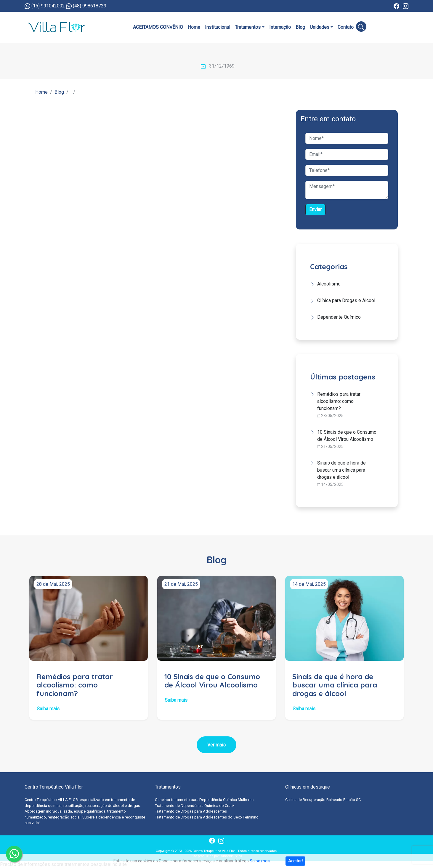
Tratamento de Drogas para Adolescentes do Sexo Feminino (207, 817)
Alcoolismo (329, 284)
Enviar (315, 209)
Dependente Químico (339, 317)
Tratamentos (248, 27)
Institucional (218, 27)
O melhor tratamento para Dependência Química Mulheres (204, 800)
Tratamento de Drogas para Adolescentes (191, 811)
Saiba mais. (260, 861)
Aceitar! (295, 861)
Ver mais (216, 745)
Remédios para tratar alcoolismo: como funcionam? (339, 401)
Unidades (320, 27)
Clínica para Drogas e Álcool (346, 300)
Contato (346, 27)
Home (194, 27)
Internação (280, 27)
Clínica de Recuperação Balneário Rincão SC (323, 800)
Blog (300, 27)
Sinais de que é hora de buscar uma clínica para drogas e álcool (341, 470)
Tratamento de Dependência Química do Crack (195, 806)
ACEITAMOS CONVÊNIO (158, 27)
